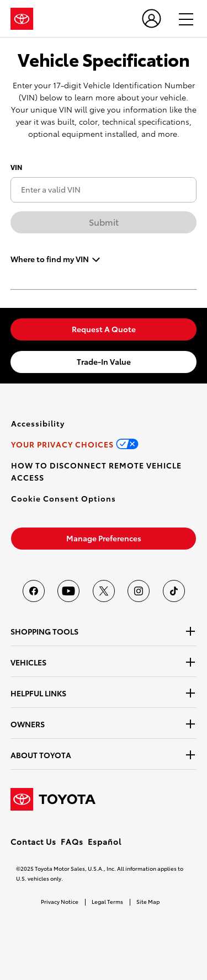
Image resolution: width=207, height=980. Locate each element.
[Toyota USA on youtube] (68, 591)
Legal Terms (107, 901)
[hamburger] (181, 19)
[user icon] (152, 18)
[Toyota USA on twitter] (104, 591)
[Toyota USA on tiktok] (174, 591)
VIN (16, 167)
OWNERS (28, 724)
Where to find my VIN (50, 258)
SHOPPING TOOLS (44, 631)
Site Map (148, 901)
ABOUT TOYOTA (41, 755)
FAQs (72, 841)
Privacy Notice (60, 901)
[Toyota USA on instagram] (139, 591)
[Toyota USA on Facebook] (34, 591)
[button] (63, 498)
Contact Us (33, 841)
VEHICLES (28, 662)
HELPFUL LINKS (38, 693)
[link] (104, 329)
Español (105, 841)
